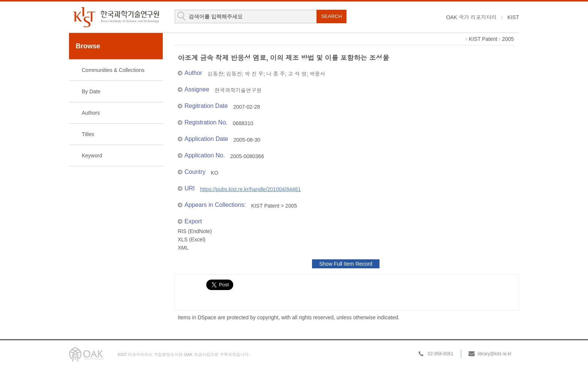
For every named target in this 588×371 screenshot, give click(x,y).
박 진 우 (254, 74)
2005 (508, 39)
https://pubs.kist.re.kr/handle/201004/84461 (251, 189)
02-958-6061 (441, 354)
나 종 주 (276, 74)
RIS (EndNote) (195, 231)
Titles (88, 134)
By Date (91, 91)
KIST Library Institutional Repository (116, 17)
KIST (513, 17)
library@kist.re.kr (495, 354)
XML (183, 248)
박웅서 (317, 74)
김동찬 (215, 74)
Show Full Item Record (346, 264)
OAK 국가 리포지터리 (472, 17)
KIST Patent (483, 39)
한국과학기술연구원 (238, 90)
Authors (91, 113)
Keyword (92, 156)
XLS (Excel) (192, 239)
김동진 (234, 74)
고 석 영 (297, 74)
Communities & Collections (113, 70)
